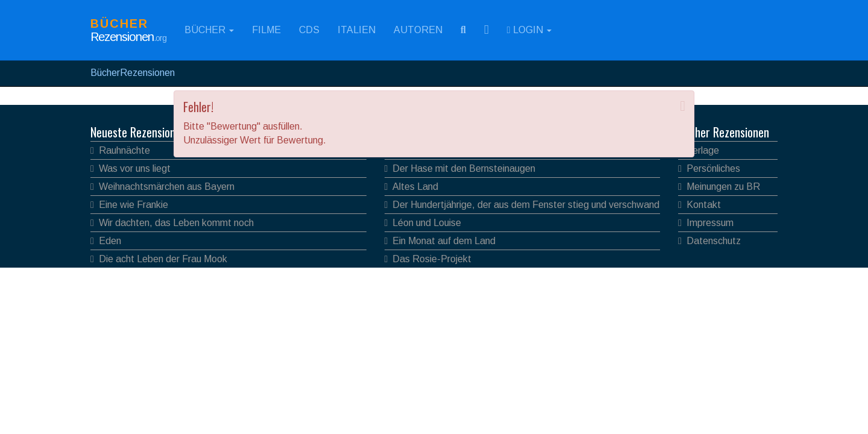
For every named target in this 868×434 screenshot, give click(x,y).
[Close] (683, 106)
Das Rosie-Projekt (432, 259)
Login (529, 30)
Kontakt (704, 205)
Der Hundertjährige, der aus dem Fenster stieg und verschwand (526, 205)
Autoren (418, 30)
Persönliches (713, 168)
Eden (110, 241)
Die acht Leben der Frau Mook (163, 259)
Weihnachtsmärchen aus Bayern (167, 187)
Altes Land (415, 187)
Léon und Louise (427, 223)
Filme (266, 30)
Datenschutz (714, 241)
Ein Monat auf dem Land (444, 241)
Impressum (710, 223)
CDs (309, 30)
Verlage (703, 150)
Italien (357, 30)
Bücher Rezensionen (724, 132)
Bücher (209, 30)
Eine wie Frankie (134, 205)
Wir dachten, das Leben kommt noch (176, 223)
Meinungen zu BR (723, 187)
